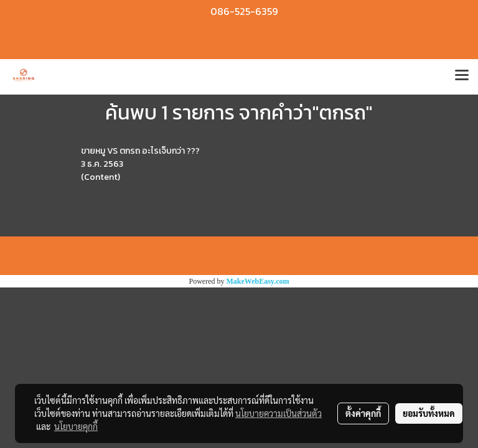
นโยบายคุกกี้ (76, 426)
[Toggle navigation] (462, 77)
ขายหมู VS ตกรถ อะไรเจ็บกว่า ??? (140, 151)
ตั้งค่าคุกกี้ (363, 413)
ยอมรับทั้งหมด (429, 413)
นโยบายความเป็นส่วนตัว (279, 413)
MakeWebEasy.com (258, 281)
